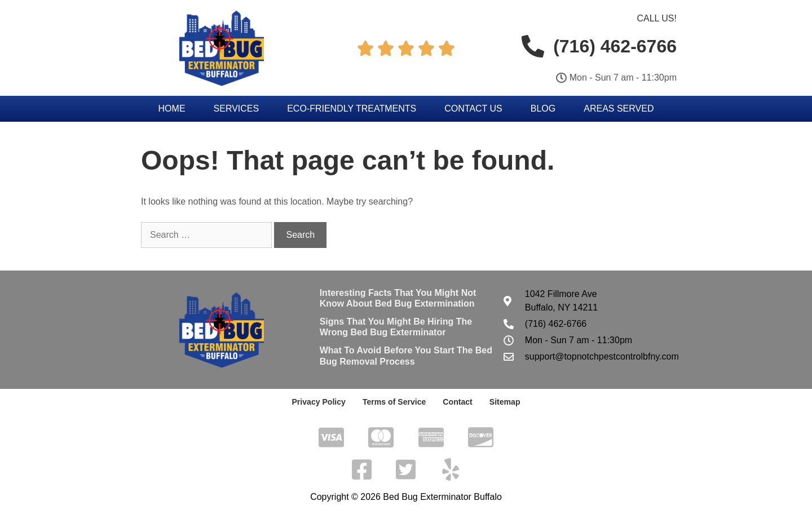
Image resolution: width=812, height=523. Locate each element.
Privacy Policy (319, 402)
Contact (457, 402)
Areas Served (619, 108)
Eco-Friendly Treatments (352, 108)
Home (172, 108)
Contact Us (473, 108)
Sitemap (504, 402)
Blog (543, 108)
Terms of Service (394, 402)
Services (237, 108)
